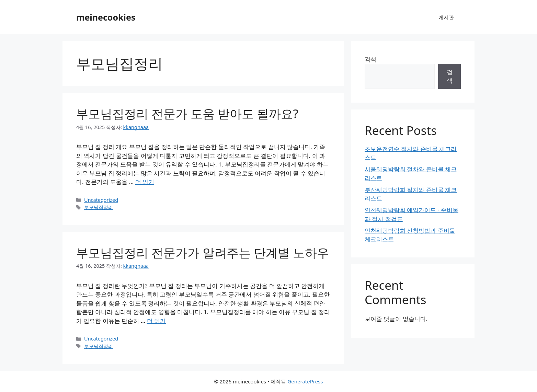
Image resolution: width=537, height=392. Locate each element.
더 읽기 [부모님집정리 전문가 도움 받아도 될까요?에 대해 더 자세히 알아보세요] (145, 182)
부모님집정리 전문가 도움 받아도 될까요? (187, 113)
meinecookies (106, 17)
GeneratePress (305, 381)
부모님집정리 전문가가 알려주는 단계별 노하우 (203, 252)
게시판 (446, 17)
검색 (370, 59)
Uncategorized (101, 200)
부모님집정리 (99, 207)
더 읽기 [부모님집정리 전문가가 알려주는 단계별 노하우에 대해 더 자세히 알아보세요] (156, 321)
